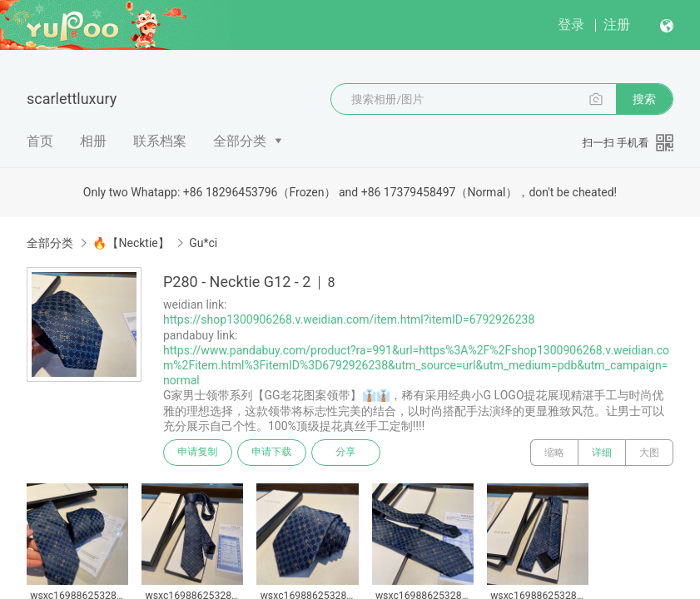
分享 (348, 453)
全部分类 (240, 141)
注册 (617, 25)
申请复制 (198, 453)
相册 (93, 141)
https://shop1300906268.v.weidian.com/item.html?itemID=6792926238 (349, 319)
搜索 (644, 99)
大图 (649, 453)
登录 (571, 25)
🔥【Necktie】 (131, 243)
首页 (40, 141)
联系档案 (160, 141)
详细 (602, 453)
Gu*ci (203, 243)
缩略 (554, 453)
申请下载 (273, 453)
